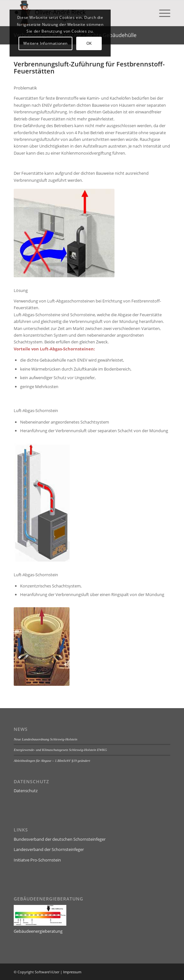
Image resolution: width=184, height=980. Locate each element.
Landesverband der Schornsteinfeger (49, 849)
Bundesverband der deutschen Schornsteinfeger (60, 839)
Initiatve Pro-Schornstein (37, 860)
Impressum (72, 972)
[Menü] (162, 13)
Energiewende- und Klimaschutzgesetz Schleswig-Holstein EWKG (60, 750)
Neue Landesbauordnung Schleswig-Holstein (45, 739)
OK (89, 43)
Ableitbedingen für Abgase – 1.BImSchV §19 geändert (52, 761)
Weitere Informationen (45, 43)
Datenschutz (26, 791)
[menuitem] (162, 13)
